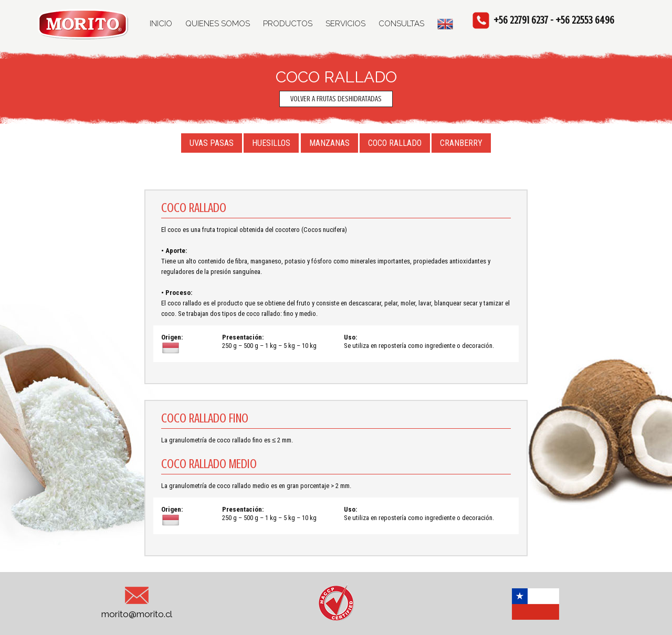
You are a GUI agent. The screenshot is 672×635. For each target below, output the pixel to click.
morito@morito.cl (137, 601)
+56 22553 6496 (585, 20)
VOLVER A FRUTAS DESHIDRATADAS (336, 99)
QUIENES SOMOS (218, 24)
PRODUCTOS (288, 24)
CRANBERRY (461, 143)
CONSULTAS (401, 24)
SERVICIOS (345, 24)
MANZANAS (329, 143)
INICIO (161, 24)
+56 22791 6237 (521, 20)
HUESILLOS (271, 143)
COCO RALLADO (395, 143)
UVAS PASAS (212, 143)
